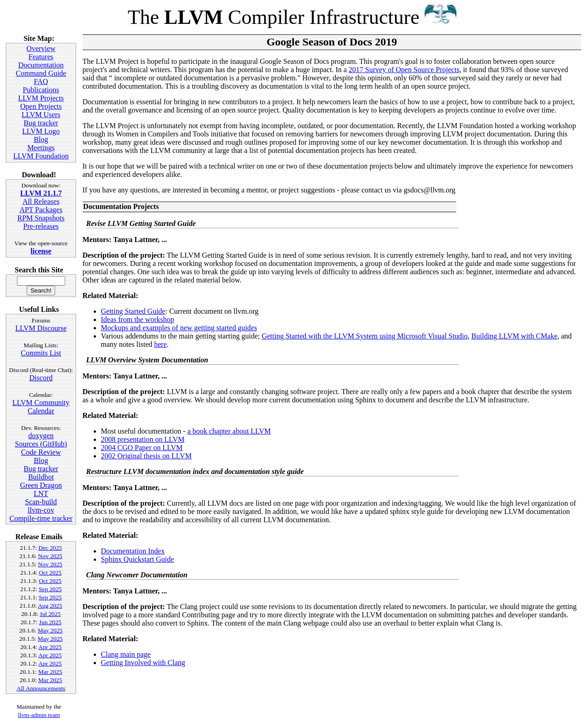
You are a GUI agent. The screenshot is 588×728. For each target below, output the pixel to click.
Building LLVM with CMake (514, 336)
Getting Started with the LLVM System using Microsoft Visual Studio (365, 336)
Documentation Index (133, 551)
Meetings (41, 148)
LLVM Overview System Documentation (147, 360)
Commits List (41, 353)
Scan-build (41, 502)
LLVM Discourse (41, 328)
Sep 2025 (50, 589)
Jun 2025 (50, 622)
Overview (41, 48)
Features (41, 57)
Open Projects (41, 106)
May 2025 (50, 630)
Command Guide (41, 73)
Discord (41, 378)
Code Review (41, 452)
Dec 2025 (50, 548)
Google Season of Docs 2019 (332, 42)
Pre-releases (41, 226)
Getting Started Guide (133, 311)
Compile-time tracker (41, 518)
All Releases (41, 201)
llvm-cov (41, 510)
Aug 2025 (50, 606)
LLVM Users (41, 115)
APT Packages (41, 210)
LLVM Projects (41, 98)
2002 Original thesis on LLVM (147, 456)
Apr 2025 (50, 647)
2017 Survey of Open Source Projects (404, 70)
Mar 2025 (50, 672)
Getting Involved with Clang (143, 663)
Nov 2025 (50, 556)
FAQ (41, 82)
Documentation (41, 65)
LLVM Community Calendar (41, 407)
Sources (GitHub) (41, 444)
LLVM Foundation (41, 156)
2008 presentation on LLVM (143, 439)
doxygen (41, 436)
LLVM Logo (41, 131)
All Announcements (41, 688)
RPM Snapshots (41, 218)
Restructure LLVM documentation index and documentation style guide (195, 471)
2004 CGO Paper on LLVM (142, 448)
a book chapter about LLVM (229, 431)
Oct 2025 (50, 573)
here (161, 344)
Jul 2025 (51, 614)
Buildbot (41, 477)
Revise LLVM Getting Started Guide (141, 223)
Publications (41, 90)
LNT (41, 494)
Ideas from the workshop (138, 319)
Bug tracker (41, 123)
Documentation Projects (121, 206)
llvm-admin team (39, 715)
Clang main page (126, 654)
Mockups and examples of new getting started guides (179, 328)
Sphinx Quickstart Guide (138, 559)
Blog (41, 139)
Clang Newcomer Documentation (137, 575)
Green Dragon (41, 485)
